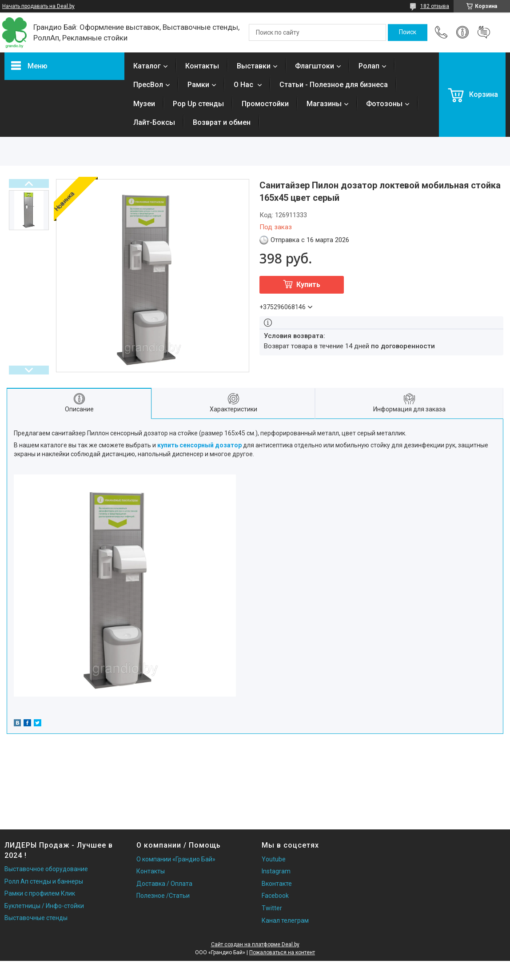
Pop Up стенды (198, 104)
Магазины (324, 104)
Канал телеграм (285, 920)
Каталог (147, 66)
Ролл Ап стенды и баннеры (44, 881)
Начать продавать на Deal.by (38, 6)
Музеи (144, 104)
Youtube (274, 859)
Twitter (272, 908)
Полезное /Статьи (163, 896)
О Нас (244, 85)
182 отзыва (435, 6)
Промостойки (265, 104)
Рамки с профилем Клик (40, 893)
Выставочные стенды (36, 918)
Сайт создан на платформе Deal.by (255, 944)
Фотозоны (384, 104)
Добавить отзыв (484, 32)
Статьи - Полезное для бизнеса (334, 85)
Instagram (276, 871)
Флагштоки (315, 66)
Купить (308, 285)
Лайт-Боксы (154, 122)
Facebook (275, 896)
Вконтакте (277, 884)
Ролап (369, 66)
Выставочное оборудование (46, 869)
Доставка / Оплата (164, 884)
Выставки (254, 66)
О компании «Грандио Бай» (176, 859)
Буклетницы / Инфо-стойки (44, 906)
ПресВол (148, 85)
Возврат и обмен (222, 122)
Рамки (198, 85)
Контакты (202, 66)
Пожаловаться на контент (282, 952)
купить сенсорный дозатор (199, 445)
